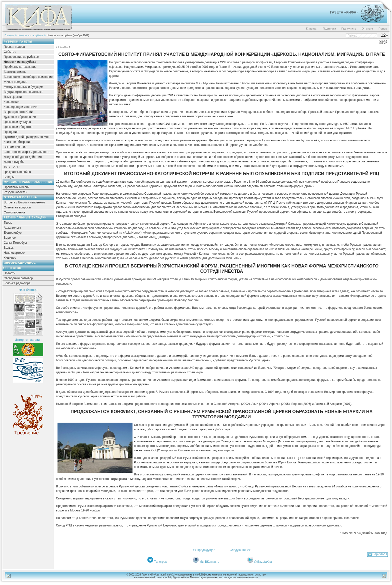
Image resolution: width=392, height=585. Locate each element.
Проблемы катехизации (20, 67)
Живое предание (15, 82)
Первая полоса (14, 47)
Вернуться (380, 554)
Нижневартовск (14, 253)
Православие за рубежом (21, 57)
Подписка (329, 29)
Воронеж (10, 238)
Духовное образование (20, 117)
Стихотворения (14, 212)
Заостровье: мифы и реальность (27, 152)
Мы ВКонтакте (209, 562)
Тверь (8, 223)
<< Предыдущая (204, 550)
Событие (10, 52)
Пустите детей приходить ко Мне (27, 137)
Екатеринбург (13, 233)
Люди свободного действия (23, 157)
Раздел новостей (15, 192)
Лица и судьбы (14, 162)
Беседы (9, 177)
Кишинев (10, 258)
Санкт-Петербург (15, 243)
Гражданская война (17, 172)
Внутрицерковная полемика (23, 92)
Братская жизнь (15, 72)
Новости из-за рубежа (30, 35)
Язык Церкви (13, 97)
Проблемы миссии (17, 187)
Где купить (349, 29)
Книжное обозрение (18, 142)
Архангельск (12, 228)
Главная (312, 29)
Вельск (9, 248)
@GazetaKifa (263, 562)
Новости (9, 273)
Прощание (11, 132)
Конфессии (11, 102)
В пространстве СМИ (18, 112)
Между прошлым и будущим (23, 87)
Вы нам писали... (15, 147)
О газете (367, 29)
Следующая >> (240, 550)
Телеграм (161, 562)
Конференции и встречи (20, 107)
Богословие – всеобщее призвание (28, 77)
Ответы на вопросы (17, 207)
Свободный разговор (18, 278)
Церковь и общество (18, 127)
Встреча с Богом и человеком (24, 202)
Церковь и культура (17, 122)
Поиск (383, 29)
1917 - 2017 (12, 167)
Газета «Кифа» (344, 12)
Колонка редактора (17, 283)
